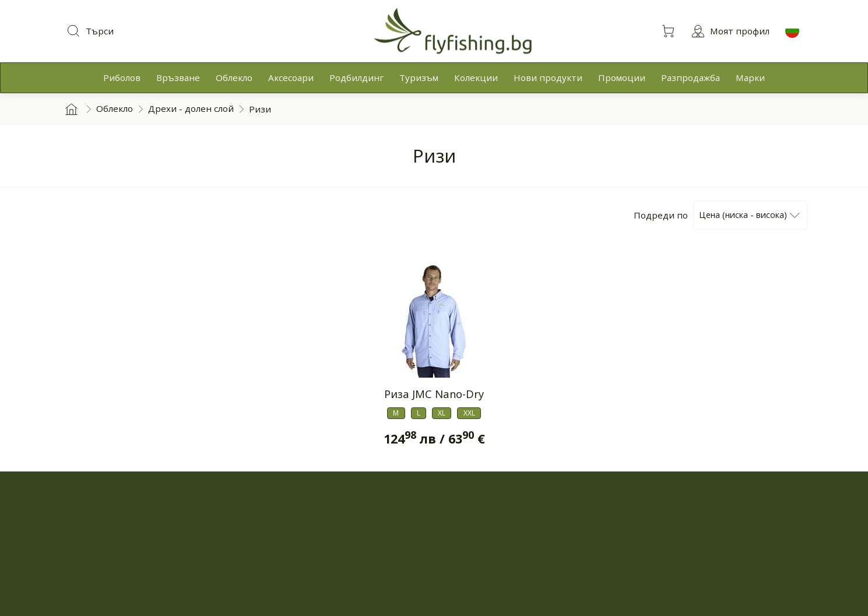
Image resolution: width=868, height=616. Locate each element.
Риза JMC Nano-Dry (434, 394)
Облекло (115, 108)
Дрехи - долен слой (191, 108)
